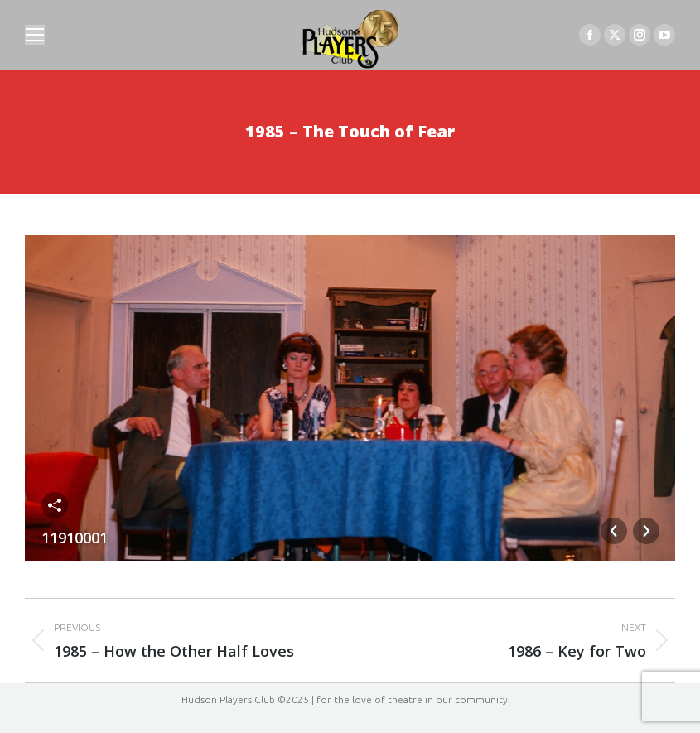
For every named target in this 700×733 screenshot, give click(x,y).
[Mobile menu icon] (35, 35)
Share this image (55, 505)
